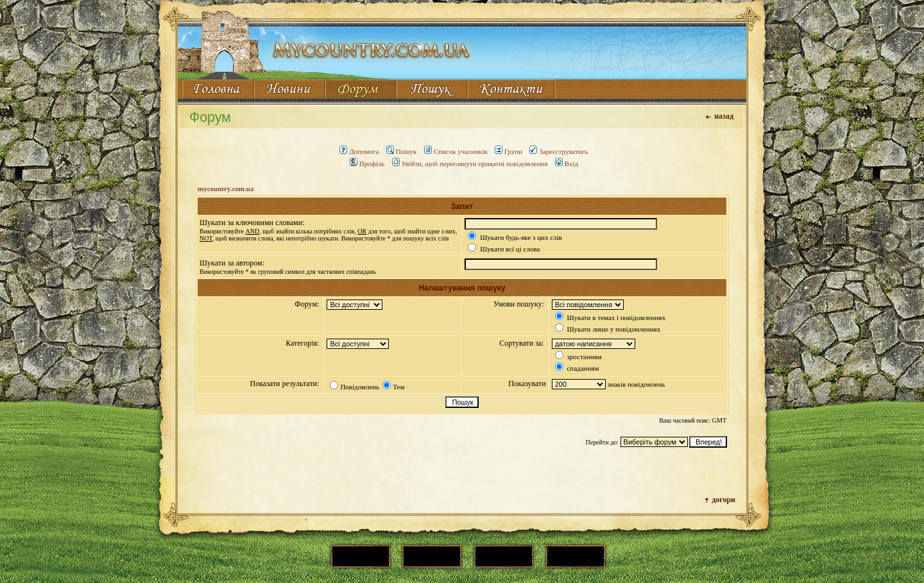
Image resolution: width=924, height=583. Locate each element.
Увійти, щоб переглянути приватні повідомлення (470, 164)
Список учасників (456, 151)
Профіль (367, 164)
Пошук (402, 151)
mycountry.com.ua (226, 189)
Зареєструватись (559, 151)
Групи (509, 151)
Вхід (567, 164)
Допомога (359, 151)
